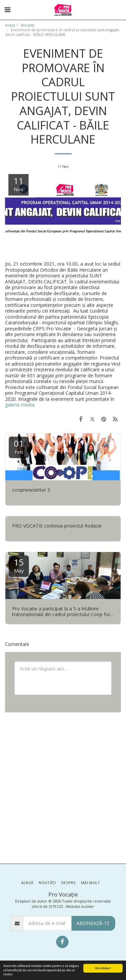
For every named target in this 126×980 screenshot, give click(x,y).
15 (19, 565)
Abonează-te (93, 923)
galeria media (20, 405)
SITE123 (56, 906)
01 (19, 446)
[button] (7, 10)
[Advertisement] (63, 787)
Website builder (80, 906)
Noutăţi (28, 25)
